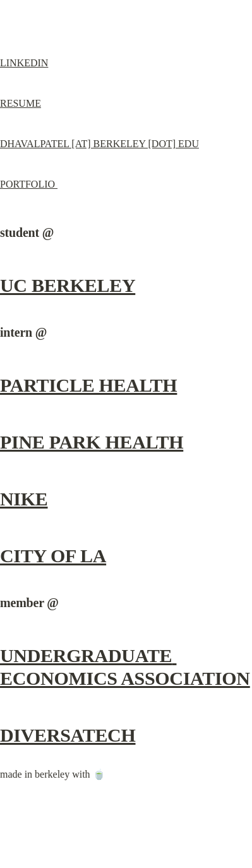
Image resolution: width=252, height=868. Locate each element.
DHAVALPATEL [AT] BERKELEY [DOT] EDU (99, 144)
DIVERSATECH (68, 735)
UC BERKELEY (68, 285)
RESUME (21, 103)
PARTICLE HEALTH (88, 385)
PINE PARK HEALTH (92, 442)
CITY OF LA (53, 556)
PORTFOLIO (29, 184)
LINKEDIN (24, 63)
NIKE (24, 499)
